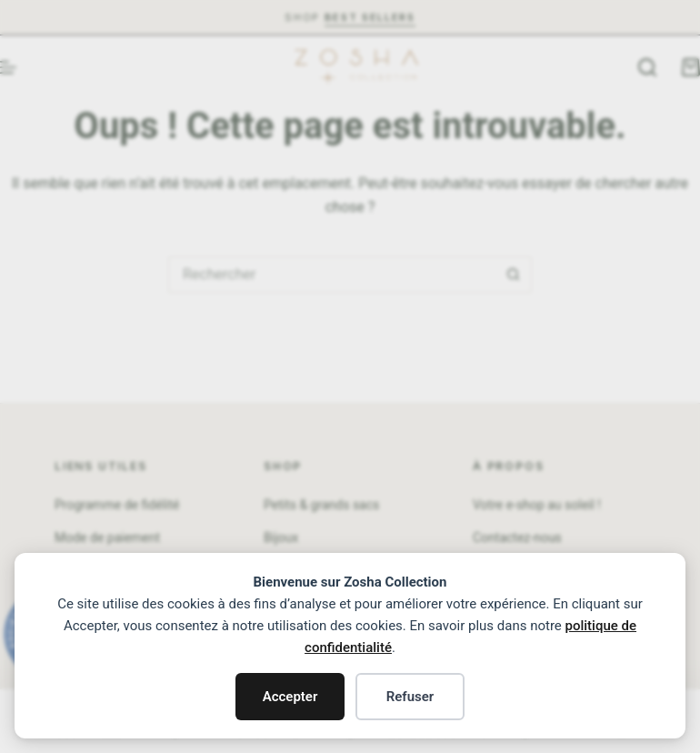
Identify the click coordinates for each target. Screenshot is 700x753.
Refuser (410, 697)
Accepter (290, 697)
